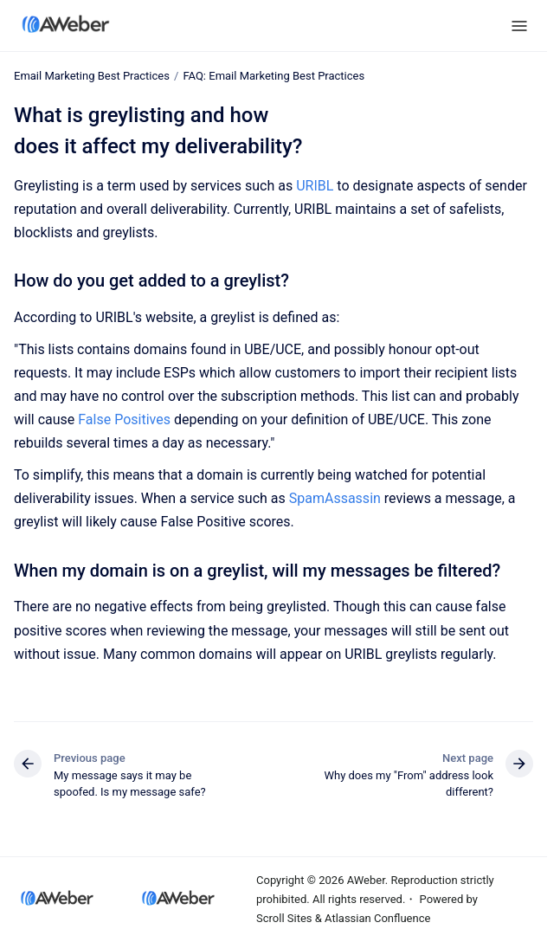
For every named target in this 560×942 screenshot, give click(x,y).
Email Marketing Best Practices (92, 76)
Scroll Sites (284, 918)
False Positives (124, 419)
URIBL (315, 186)
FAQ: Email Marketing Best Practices (274, 76)
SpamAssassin (335, 498)
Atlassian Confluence (377, 918)
